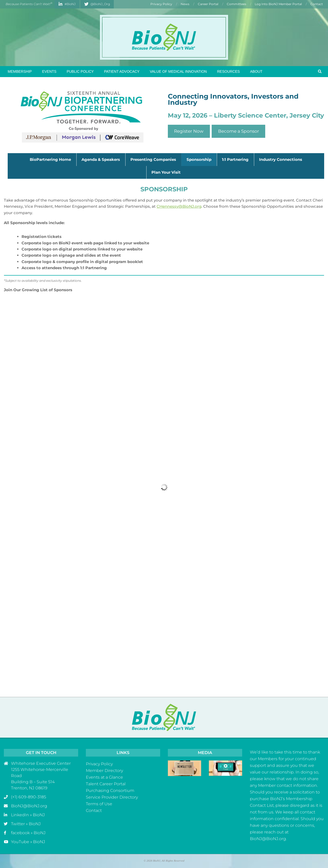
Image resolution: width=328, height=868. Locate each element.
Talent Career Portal (106, 784)
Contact (94, 811)
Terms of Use (99, 804)
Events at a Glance (104, 777)
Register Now (189, 131)
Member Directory (104, 771)
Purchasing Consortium (110, 791)
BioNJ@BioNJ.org (29, 806)
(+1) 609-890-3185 (29, 797)
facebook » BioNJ (28, 833)
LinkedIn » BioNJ (28, 815)
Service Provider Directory (112, 797)
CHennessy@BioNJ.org (179, 206)
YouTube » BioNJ (28, 842)
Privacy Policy (99, 764)
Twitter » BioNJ (26, 824)
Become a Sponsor (239, 131)
